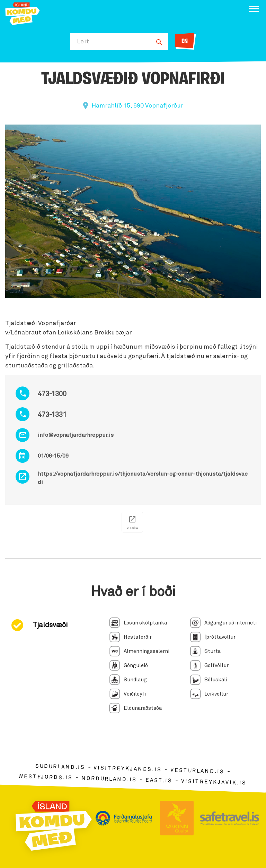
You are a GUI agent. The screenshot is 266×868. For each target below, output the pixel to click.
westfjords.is (46, 777)
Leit (83, 42)
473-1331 (52, 415)
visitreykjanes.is (128, 769)
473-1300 (52, 394)
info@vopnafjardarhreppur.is (76, 435)
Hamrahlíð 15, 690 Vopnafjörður (137, 106)
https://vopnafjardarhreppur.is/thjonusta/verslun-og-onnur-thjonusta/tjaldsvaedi (143, 478)
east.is (159, 780)
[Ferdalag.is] (23, 13)
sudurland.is (60, 767)
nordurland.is (109, 779)
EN (185, 41)
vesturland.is (197, 771)
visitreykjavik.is (214, 782)
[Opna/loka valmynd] (254, 9)
